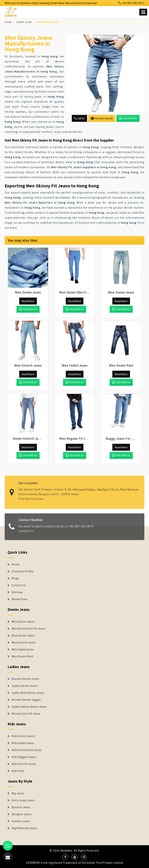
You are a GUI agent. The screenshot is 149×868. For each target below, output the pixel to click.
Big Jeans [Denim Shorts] (18, 793)
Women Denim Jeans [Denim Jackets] (25, 679)
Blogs (15, 578)
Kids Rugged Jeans (24, 757)
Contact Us (26, 533)
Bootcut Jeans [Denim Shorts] (21, 807)
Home (8, 22)
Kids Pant (18, 771)
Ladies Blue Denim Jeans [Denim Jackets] (28, 693)
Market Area (19, 599)
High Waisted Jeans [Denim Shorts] (24, 828)
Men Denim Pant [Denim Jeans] (22, 656)
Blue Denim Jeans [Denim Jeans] (23, 636)
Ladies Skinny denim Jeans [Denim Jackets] (29, 707)
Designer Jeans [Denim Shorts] (21, 814)
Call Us (79, 118)
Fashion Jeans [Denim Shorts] (21, 821)
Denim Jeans (24, 22)
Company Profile (23, 571)
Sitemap (17, 592)
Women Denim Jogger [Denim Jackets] (26, 700)
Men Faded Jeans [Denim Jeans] (23, 650)
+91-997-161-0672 (131, 3)
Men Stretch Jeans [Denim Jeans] (23, 643)
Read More (28, 301)
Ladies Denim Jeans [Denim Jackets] (24, 686)
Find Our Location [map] (31, 497)
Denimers (66, 851)
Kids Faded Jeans (23, 743)
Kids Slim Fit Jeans (24, 764)
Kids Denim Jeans (23, 736)
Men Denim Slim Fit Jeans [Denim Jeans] (28, 629)
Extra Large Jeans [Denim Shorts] (23, 800)
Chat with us (128, 118)
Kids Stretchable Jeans (26, 750)
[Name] (143, 12)
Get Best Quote (102, 118)
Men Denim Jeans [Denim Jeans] (23, 622)
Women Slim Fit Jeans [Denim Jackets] (26, 714)
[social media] (65, 857)
